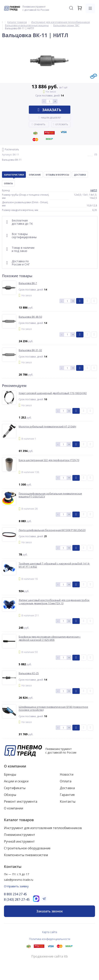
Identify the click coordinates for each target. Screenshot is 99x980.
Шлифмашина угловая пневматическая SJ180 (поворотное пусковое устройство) (53, 709)
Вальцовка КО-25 (29, 673)
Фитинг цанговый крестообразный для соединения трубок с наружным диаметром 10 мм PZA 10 (54, 602)
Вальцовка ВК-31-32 (30, 350)
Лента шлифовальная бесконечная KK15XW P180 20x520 (52, 530)
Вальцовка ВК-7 (28, 283)
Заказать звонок (50, 911)
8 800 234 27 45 (15, 894)
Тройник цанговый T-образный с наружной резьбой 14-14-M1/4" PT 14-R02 (54, 565)
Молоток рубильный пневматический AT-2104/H (47, 427)
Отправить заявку (16, 886)
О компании (15, 766)
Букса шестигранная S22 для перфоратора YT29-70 (49, 460)
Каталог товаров (19, 820)
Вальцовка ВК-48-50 (30, 317)
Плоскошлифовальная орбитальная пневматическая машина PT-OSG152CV (50, 495)
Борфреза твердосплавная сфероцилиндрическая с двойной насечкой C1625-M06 (50, 638)
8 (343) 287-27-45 (17, 899)
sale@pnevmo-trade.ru (19, 880)
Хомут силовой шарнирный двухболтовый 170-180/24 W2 (53, 393)
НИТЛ (94, 190)
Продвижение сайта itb (49, 956)
